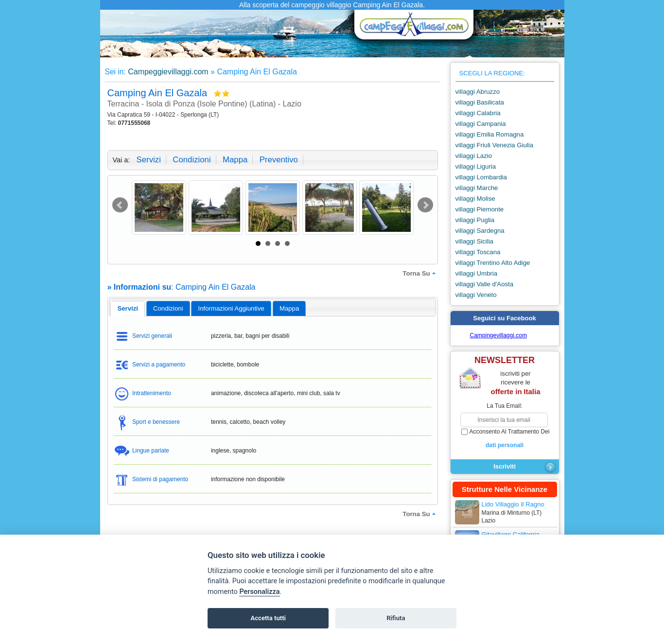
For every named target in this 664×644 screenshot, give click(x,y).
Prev (120, 205)
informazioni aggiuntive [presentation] (231, 308)
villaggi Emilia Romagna (490, 134)
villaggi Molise (475, 199)
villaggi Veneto (476, 295)
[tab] (128, 309)
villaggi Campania (481, 124)
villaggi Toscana (478, 252)
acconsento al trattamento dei (505, 439)
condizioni (192, 160)
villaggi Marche (477, 188)
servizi (149, 160)
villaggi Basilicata (480, 102)
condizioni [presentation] (168, 308)
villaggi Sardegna (480, 231)
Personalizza (259, 592)
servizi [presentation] (128, 308)
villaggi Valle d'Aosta (485, 284)
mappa (235, 160)
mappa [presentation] (289, 308)
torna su (420, 273)
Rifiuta (396, 618)
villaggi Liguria (476, 166)
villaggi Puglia (475, 220)
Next (425, 205)
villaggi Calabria (478, 113)
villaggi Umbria (476, 273)
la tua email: (504, 406)
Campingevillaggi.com (498, 335)
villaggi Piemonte (480, 209)
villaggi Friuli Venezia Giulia (495, 145)
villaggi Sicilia (474, 241)
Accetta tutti (268, 618)
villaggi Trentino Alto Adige (493, 263)
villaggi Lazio (474, 156)
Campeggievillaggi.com (168, 72)
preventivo (279, 160)
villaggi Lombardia (481, 177)
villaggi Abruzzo (478, 92)
